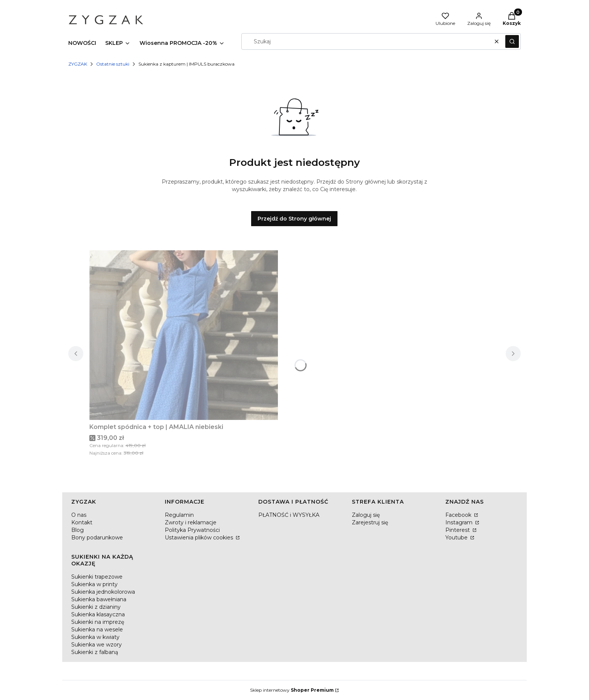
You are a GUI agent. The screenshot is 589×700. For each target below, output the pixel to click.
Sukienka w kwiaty (95, 637)
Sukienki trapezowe (97, 577)
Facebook (459, 515)
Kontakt (82, 522)
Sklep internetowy (292, 690)
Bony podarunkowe (97, 538)
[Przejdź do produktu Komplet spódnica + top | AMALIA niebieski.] (184, 335)
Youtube (457, 538)
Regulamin (179, 515)
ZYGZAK (78, 64)
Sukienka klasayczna (98, 614)
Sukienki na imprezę (98, 622)
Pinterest (458, 530)
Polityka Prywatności (192, 530)
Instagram (460, 522)
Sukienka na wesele (97, 630)
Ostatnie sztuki (113, 64)
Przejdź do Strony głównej (294, 219)
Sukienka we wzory (97, 645)
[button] (512, 41)
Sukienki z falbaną (95, 652)
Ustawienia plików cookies (200, 538)
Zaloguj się (366, 515)
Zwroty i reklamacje (191, 522)
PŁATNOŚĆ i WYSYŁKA (289, 515)
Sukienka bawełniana (99, 599)
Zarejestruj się (370, 522)
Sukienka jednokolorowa (103, 592)
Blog (77, 530)
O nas (79, 515)
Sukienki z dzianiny (96, 607)
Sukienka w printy (94, 584)
